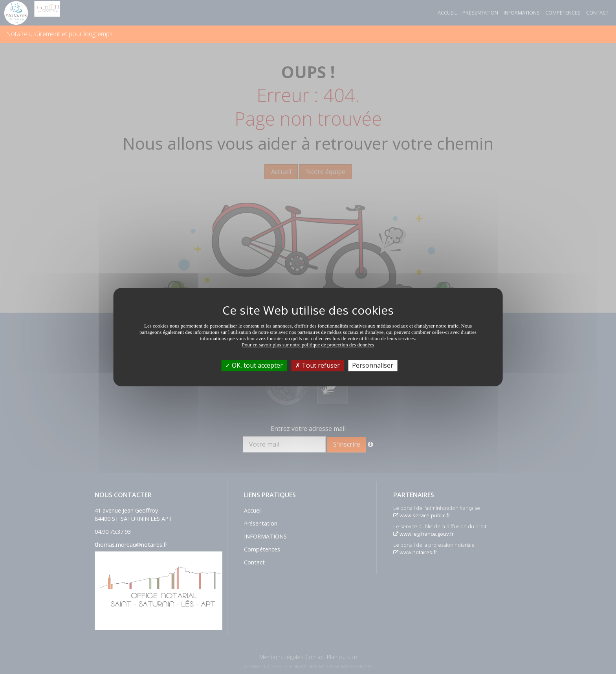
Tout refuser (317, 365)
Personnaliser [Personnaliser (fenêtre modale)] (373, 365)
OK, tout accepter (254, 365)
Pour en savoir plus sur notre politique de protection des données (308, 345)
